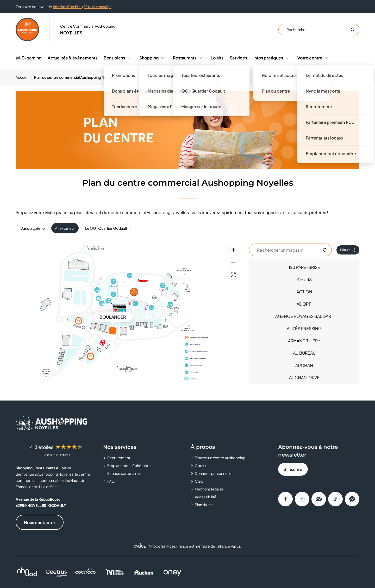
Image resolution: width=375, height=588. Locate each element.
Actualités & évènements (73, 58)
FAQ (111, 481)
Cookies (202, 465)
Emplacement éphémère (129, 465)
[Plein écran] (233, 275)
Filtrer (348, 250)
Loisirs (217, 58)
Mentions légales (209, 489)
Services (238, 58)
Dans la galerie (33, 228)
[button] (129, 58)
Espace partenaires (124, 473)
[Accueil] (24, 77)
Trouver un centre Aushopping (220, 458)
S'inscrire (293, 469)
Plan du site (204, 505)
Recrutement (119, 458)
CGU (199, 481)
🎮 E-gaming (29, 58)
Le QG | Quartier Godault (106, 228)
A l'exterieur (65, 228)
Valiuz (235, 546)
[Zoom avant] (233, 250)
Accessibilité (206, 497)
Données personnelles (214, 473)
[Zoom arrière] (233, 262)
